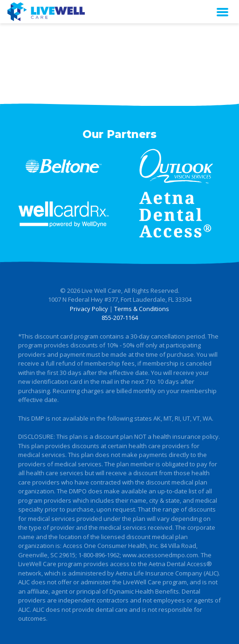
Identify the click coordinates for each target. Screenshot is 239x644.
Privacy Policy (89, 309)
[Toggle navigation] (222, 11)
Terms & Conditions (142, 309)
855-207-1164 (120, 318)
